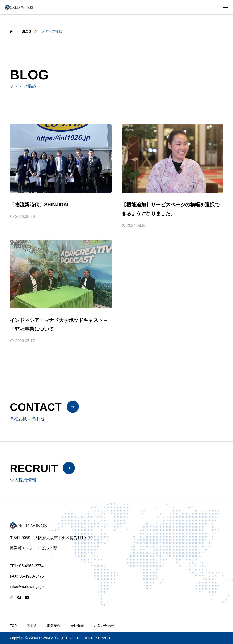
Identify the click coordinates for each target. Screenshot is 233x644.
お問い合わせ (104, 626)
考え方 (32, 626)
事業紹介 (54, 626)
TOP (13, 626)
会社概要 (77, 626)
